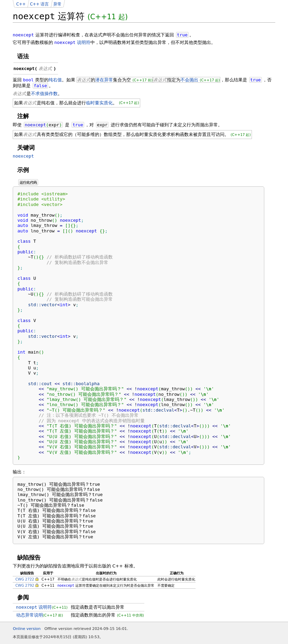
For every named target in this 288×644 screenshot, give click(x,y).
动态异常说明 (30, 615)
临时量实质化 (99, 103)
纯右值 (55, 80)
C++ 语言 (39, 4)
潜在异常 (104, 80)
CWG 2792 (25, 585)
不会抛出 (189, 80)
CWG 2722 (25, 579)
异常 (57, 4)
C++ (21, 4)
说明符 (72, 42)
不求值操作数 (44, 94)
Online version (27, 629)
